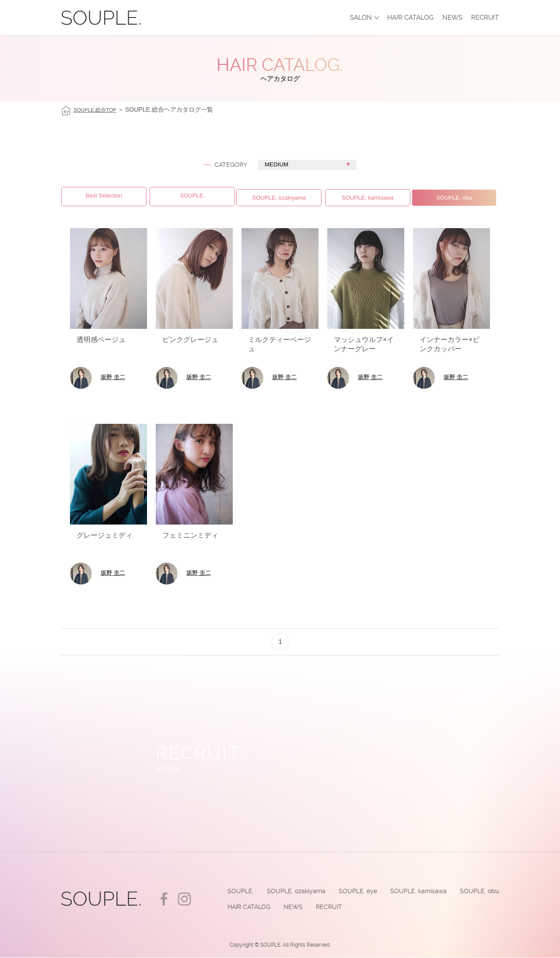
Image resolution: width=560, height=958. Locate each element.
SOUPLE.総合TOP (99, 109)
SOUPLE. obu (479, 890)
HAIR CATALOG (410, 18)
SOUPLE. (234, 890)
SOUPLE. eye (354, 890)
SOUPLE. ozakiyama (291, 890)
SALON (361, 18)
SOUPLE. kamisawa (416, 890)
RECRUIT (485, 18)
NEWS (452, 18)
